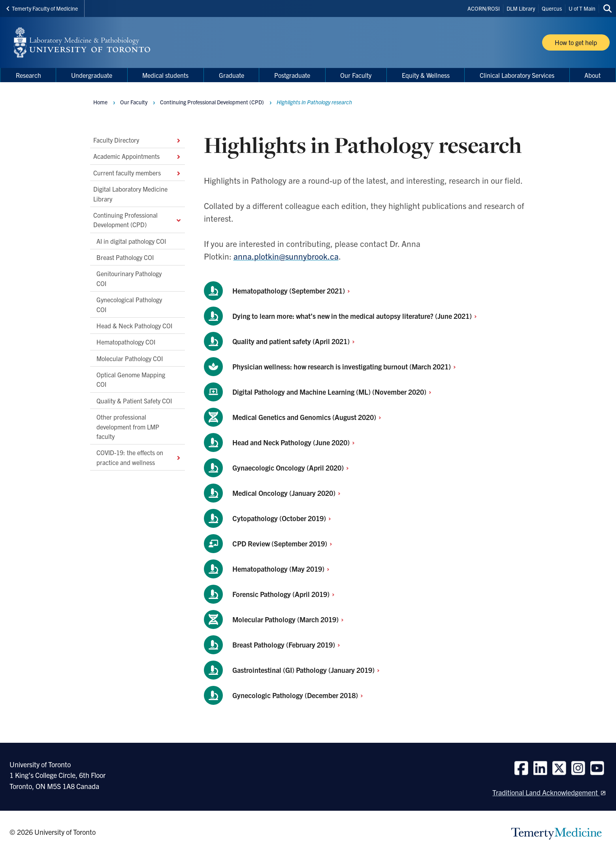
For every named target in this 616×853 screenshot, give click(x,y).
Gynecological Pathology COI (129, 304)
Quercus (552, 8)
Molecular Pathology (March (290, 619)
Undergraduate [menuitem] (92, 75)
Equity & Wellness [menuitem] (426, 75)
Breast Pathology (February (288, 645)
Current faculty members (138, 172)
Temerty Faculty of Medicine (42, 8)
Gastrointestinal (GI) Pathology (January (308, 670)
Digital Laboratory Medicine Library (130, 194)
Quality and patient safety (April (296, 341)
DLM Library (521, 8)
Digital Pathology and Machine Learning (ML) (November (334, 392)
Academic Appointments (138, 156)
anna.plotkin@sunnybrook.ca (286, 256)
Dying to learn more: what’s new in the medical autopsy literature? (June (357, 316)
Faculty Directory (138, 140)
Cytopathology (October (284, 518)
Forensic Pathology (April (286, 594)
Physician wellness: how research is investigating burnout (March (346, 366)
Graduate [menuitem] (232, 75)
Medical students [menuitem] (165, 75)
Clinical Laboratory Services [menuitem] (517, 75)
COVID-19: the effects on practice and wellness (139, 457)
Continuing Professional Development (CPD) (138, 219)
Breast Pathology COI (125, 257)
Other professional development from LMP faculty (128, 426)
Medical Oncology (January (289, 493)
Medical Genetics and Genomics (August (309, 417)
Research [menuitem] (28, 75)
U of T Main (582, 8)
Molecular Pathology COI (130, 358)
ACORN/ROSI (484, 8)
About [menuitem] (592, 75)
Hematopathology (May (283, 569)
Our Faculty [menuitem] (356, 75)
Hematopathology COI (126, 342)
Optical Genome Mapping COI (131, 379)
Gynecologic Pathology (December (300, 695)
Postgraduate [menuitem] (292, 75)
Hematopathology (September (293, 291)
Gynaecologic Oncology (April (293, 468)
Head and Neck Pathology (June (296, 442)
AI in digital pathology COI (131, 241)
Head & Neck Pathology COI (134, 325)
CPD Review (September (284, 543)
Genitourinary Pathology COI (129, 278)
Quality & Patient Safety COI (134, 400)
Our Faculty (134, 102)
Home (100, 102)
